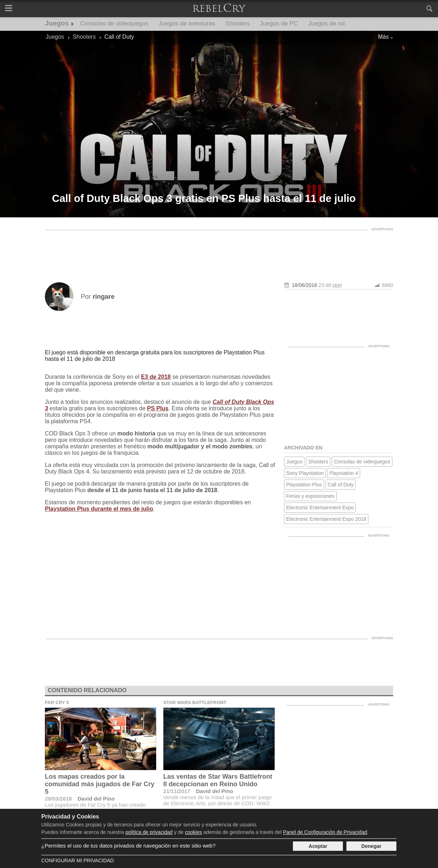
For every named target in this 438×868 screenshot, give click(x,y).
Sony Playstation (305, 473)
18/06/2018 (304, 285)
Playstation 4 (344, 473)
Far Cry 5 (57, 702)
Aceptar (318, 846)
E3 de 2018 (156, 377)
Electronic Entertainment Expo (320, 508)
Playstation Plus (304, 485)
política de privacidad (149, 832)
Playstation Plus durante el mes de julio (99, 509)
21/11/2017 (177, 791)
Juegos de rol (326, 23)
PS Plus (158, 408)
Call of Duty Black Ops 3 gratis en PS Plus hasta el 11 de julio (204, 198)
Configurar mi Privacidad (78, 860)
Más (383, 37)
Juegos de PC (279, 23)
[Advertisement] (219, 250)
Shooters (237, 23)
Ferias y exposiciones (310, 496)
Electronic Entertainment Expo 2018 (326, 519)
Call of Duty (341, 485)
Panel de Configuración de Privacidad (325, 832)
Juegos (57, 23)
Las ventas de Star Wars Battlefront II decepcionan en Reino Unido (218, 780)
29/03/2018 (58, 799)
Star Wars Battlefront (195, 702)
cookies (193, 832)
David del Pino (96, 799)
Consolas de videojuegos (115, 23)
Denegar (371, 846)
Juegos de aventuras (187, 23)
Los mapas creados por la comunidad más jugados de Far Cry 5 (100, 784)
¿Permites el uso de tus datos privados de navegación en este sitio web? (128, 846)
